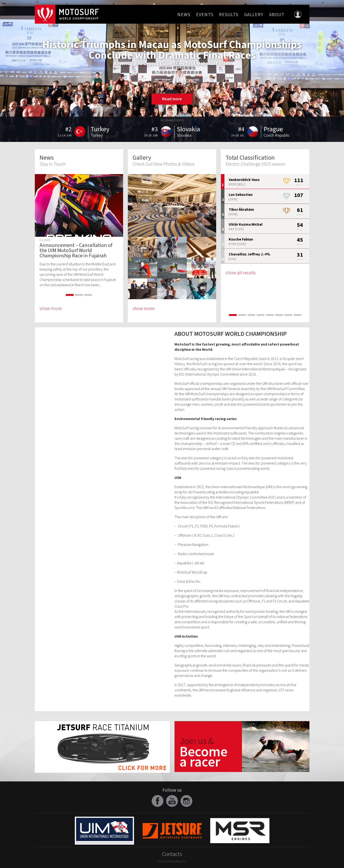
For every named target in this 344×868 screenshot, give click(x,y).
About (277, 15)
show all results (241, 273)
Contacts (172, 854)
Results (229, 15)
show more (51, 309)
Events (205, 15)
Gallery (254, 15)
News (184, 15)
